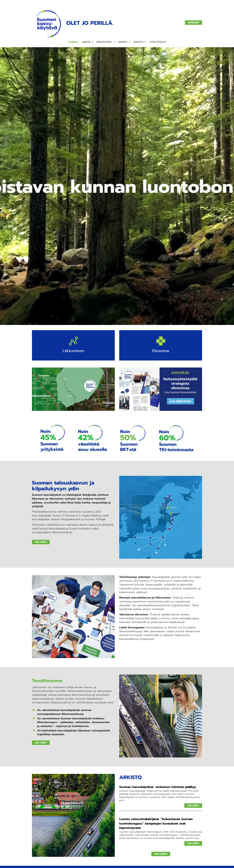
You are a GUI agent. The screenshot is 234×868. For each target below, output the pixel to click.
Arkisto (138, 42)
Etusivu (73, 42)
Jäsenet (123, 42)
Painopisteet (104, 42)
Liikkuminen (73, 351)
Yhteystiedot (158, 42)
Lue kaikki (161, 854)
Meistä (86, 42)
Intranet (193, 23)
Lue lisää (41, 542)
